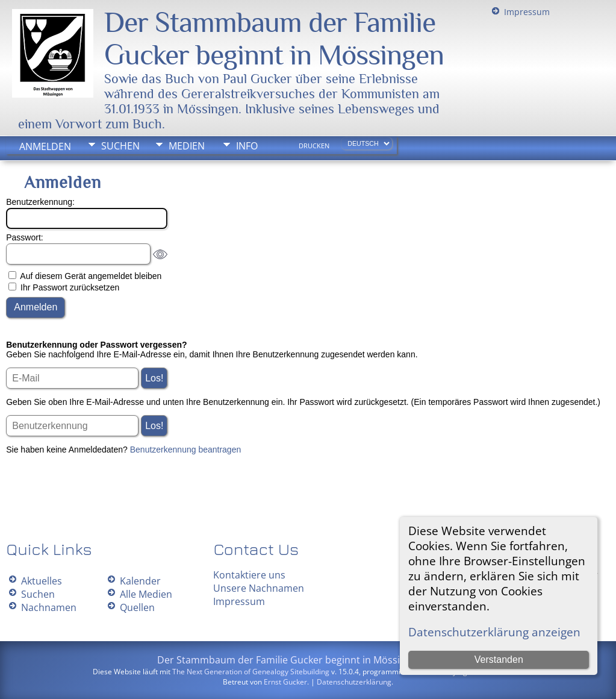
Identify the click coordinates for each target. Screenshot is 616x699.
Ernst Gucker (285, 682)
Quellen (137, 607)
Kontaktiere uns (249, 575)
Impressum (527, 12)
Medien (187, 146)
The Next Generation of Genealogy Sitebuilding (251, 672)
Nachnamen (49, 607)
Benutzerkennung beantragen (185, 450)
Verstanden (499, 660)
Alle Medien (146, 594)
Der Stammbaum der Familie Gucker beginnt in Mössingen (274, 39)
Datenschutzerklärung (354, 682)
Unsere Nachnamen (259, 588)
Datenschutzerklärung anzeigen (494, 632)
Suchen (120, 146)
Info (247, 146)
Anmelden (45, 146)
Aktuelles (42, 581)
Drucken (314, 146)
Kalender (140, 581)
